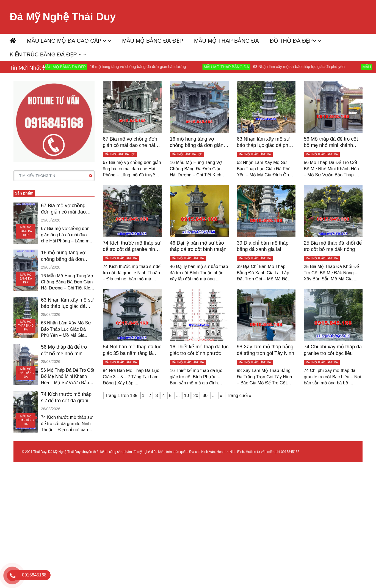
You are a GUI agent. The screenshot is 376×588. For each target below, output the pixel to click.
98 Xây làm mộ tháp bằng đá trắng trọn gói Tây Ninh (266, 350)
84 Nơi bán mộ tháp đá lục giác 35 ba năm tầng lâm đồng (132, 350)
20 (196, 396)
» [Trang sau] (221, 396)
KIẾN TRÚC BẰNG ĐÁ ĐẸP (46, 54)
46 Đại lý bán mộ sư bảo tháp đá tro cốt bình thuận (198, 246)
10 (187, 396)
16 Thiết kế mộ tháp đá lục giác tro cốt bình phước (199, 350)
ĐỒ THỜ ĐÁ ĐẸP (293, 41)
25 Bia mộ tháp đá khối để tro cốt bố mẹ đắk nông (333, 246)
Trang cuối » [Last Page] (239, 396)
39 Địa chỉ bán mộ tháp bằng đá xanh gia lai (263, 246)
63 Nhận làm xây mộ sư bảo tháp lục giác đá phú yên (302, 67)
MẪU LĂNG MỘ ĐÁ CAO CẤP (67, 41)
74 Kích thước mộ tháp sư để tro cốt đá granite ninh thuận (67, 398)
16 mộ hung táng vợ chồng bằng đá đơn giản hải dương (141, 67)
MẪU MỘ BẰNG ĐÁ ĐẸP (153, 41)
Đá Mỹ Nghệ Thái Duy (63, 17)
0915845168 (290, 452)
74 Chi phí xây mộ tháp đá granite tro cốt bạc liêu (333, 350)
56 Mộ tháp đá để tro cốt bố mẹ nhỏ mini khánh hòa (64, 351)
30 (205, 396)
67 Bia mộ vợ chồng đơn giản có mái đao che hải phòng (63, 209)
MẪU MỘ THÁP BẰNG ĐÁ (226, 41)
